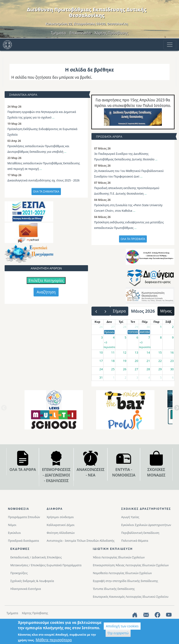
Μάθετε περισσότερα (54, 640)
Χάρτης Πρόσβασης (111, 33)
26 (101, 327)
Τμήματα (58, 33)
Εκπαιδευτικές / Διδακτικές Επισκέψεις (36, 557)
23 (172, 361)
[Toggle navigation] (170, 45)
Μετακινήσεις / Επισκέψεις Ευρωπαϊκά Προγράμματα (46, 565)
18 (113, 361)
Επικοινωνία (80, 33)
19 (125, 361)
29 (137, 327)
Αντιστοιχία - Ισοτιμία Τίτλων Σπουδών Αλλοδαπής (81, 541)
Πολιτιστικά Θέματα (135, 541)
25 (113, 369)
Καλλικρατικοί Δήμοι (61, 525)
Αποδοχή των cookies (122, 626)
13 (137, 352)
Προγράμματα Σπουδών (24, 517)
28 (125, 327)
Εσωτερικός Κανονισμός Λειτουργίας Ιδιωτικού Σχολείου (131, 597)
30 (148, 327)
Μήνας (166, 311)
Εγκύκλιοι (14, 533)
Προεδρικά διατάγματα (23, 541)
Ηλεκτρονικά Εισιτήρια (26, 589)
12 (125, 352)
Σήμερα (119, 311)
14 (148, 352)
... (53, 117)
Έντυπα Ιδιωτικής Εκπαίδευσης (114, 589)
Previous (3, 410)
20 (137, 361)
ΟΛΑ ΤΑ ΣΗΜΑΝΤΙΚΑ (46, 191)
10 (101, 352)
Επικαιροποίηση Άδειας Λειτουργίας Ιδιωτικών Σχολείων (131, 565)
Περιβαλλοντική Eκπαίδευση (140, 533)
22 (160, 361)
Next (176, 410)
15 (160, 352)
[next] (105, 311)
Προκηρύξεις (19, 573)
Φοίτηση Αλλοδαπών (61, 533)
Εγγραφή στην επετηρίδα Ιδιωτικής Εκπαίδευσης (126, 581)
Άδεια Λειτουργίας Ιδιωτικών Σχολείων (119, 557)
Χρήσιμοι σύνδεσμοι (60, 517)
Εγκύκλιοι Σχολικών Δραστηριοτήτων (146, 525)
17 (101, 361)
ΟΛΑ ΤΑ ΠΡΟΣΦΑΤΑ (133, 239)
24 (101, 369)
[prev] (96, 311)
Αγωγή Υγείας (130, 517)
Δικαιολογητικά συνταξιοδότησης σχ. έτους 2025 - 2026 (43, 180)
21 (148, 361)
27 (113, 327)
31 (101, 377)
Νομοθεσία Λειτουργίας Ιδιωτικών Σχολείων (122, 573)
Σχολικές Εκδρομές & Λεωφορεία (32, 581)
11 (113, 352)
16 (172, 352)
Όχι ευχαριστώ (118, 633)
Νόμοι (12, 525)
